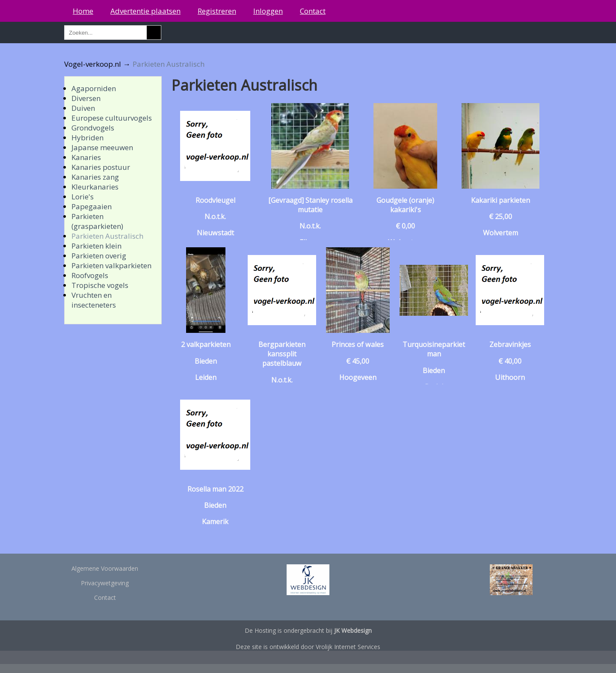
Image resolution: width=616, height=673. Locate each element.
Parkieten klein (96, 246)
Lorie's (83, 197)
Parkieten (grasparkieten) (97, 221)
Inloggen (268, 11)
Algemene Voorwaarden (105, 568)
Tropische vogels (100, 285)
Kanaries (86, 157)
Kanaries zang (95, 177)
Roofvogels (90, 275)
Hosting (265, 630)
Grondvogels (93, 128)
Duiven (83, 108)
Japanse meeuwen (102, 147)
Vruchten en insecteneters (94, 300)
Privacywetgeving (105, 583)
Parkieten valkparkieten (111, 265)
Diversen (86, 98)
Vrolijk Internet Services (348, 647)
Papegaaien (92, 206)
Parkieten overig (99, 256)
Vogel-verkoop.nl (93, 64)
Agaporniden (94, 88)
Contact (313, 11)
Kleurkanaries (95, 187)
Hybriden (87, 138)
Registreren (217, 11)
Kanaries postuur (101, 167)
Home (83, 11)
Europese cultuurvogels (112, 118)
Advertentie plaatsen (145, 11)
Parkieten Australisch (107, 236)
